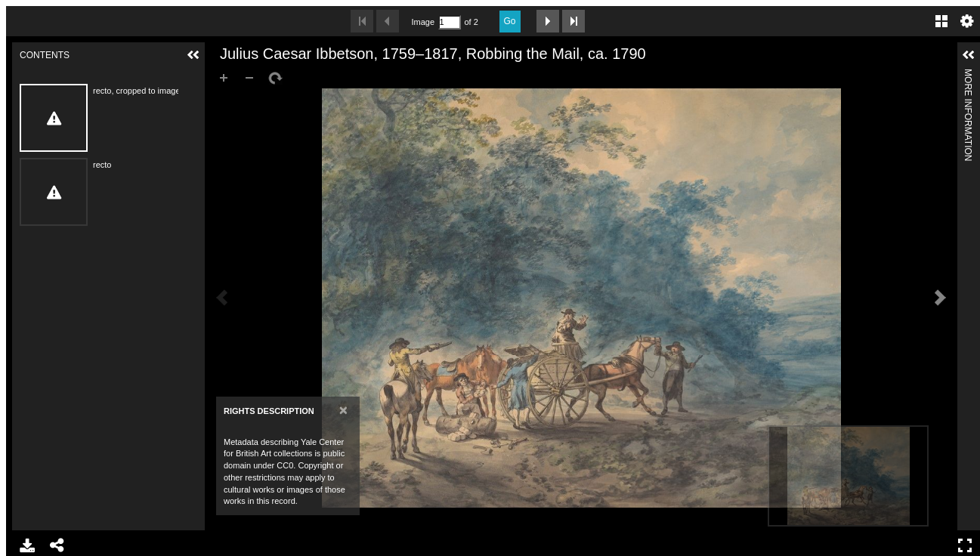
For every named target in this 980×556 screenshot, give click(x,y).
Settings (967, 21)
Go (510, 21)
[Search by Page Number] (450, 22)
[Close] (343, 410)
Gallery (941, 21)
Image (423, 22)
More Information (968, 75)
